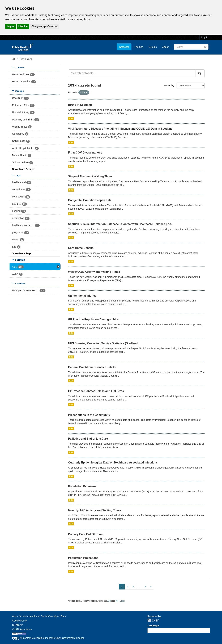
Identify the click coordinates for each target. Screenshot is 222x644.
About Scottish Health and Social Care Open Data (39, 616)
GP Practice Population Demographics (93, 319)
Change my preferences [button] (44, 26)
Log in (205, 37)
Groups (153, 47)
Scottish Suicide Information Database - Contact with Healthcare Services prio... (121, 224)
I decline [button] (23, 26)
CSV (71, 118)
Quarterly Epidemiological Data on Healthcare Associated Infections (113, 463)
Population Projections (83, 558)
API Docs (120, 601)
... (139, 587)
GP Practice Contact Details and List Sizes (96, 391)
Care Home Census (81, 248)
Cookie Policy (20, 621)
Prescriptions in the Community (89, 415)
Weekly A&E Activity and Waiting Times (94, 272)
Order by (169, 85)
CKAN (153, 620)
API (109, 601)
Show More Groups (23, 169)
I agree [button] (11, 26)
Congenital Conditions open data (90, 200)
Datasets (124, 47)
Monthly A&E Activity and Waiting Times (95, 510)
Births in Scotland (80, 105)
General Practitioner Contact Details (92, 367)
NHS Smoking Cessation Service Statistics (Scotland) (103, 343)
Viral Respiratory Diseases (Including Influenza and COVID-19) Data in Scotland (120, 129)
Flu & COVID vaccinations (85, 153)
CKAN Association (22, 629)
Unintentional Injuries (82, 296)
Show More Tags (22, 253)
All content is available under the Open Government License (48, 638)
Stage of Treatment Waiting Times (90, 176)
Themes (139, 47)
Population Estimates (82, 486)
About (165, 47)
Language (153, 625)
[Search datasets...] (132, 73)
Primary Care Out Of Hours (86, 534)
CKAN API (18, 625)
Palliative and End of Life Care (88, 439)
